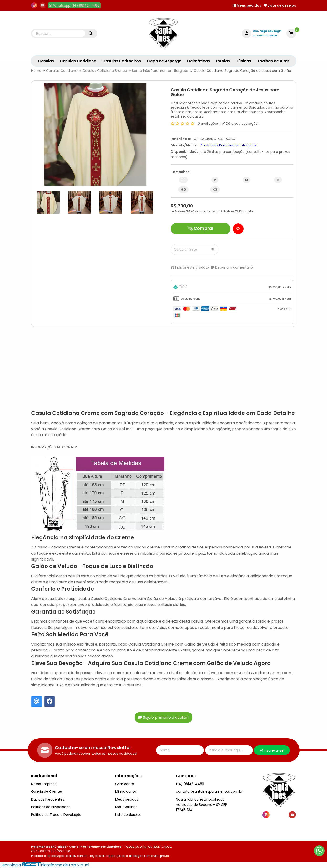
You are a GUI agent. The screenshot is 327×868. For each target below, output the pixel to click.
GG (183, 189)
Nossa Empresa (44, 784)
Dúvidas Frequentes (48, 799)
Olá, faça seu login (267, 31)
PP (183, 180)
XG (215, 189)
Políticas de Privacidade (51, 807)
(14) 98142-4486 (190, 784)
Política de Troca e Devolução (56, 815)
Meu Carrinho (126, 807)
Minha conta (126, 791)
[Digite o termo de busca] (59, 33)
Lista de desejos (280, 5)
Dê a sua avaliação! (240, 124)
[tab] (232, 288)
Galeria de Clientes (47, 791)
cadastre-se (267, 35)
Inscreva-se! (272, 750)
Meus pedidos (247, 5)
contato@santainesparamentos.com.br (209, 791)
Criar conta (125, 784)
